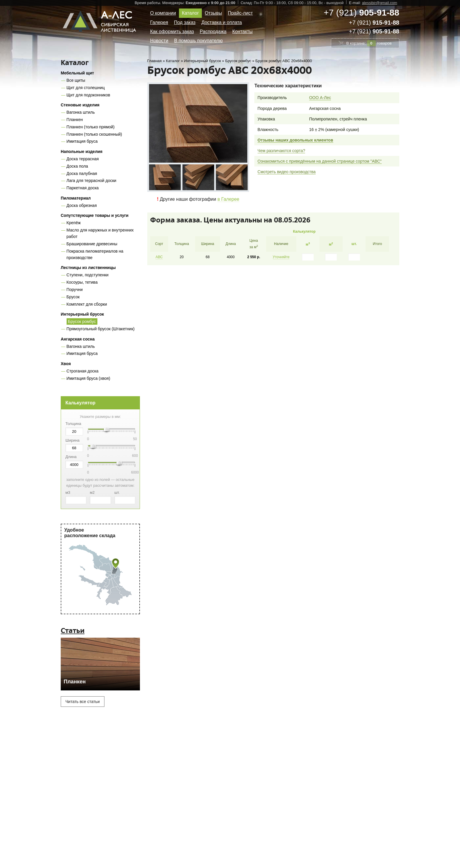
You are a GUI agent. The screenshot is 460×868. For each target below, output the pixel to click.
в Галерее (228, 199)
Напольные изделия (82, 152)
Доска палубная (82, 173)
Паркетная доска (83, 188)
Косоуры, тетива (82, 282)
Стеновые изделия (80, 105)
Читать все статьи (83, 702)
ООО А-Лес (320, 98)
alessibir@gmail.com (380, 3)
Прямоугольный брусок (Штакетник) (101, 329)
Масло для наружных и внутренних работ (100, 233)
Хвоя (66, 364)
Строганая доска (83, 371)
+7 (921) (361, 12)
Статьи (73, 630)
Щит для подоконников (88, 95)
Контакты (242, 32)
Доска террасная (83, 159)
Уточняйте (281, 257)
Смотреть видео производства (287, 172)
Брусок (73, 297)
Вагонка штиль (81, 112)
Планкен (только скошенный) (94, 134)
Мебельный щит (77, 73)
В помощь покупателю (198, 41)
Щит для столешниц (86, 88)
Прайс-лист (240, 13)
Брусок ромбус (82, 321)
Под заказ (185, 22)
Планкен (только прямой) (91, 127)
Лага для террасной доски (92, 181)
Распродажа (213, 32)
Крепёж (74, 223)
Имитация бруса (82, 141)
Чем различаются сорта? (281, 151)
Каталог (190, 13)
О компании (163, 13)
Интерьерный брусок (82, 314)
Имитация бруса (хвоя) (88, 378)
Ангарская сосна (78, 339)
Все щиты (76, 80)
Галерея (159, 22)
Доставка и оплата (221, 22)
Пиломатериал (76, 198)
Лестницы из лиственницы (88, 268)
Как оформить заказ (172, 32)
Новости (159, 41)
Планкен (75, 120)
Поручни (75, 290)
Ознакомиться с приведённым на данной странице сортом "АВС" (320, 161)
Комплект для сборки (87, 304)
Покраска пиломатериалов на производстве (95, 254)
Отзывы (213, 13)
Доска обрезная (82, 205)
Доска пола (77, 166)
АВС (159, 257)
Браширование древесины (92, 244)
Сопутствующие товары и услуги (95, 215)
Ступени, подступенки (88, 275)
